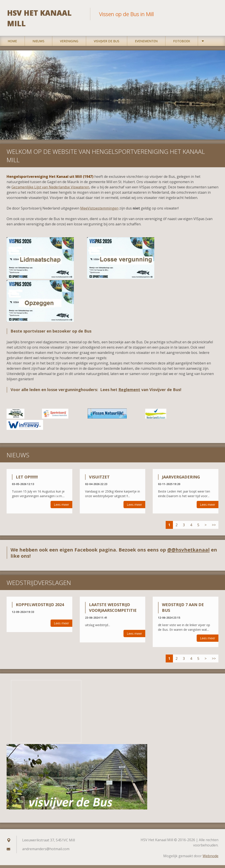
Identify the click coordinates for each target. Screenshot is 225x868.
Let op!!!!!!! (27, 480)
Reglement (129, 392)
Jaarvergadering (181, 480)
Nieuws (38, 44)
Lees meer (61, 507)
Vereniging (69, 44)
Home (12, 44)
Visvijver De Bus (107, 44)
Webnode (210, 859)
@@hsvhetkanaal (188, 552)
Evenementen (146, 44)
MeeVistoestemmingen (99, 211)
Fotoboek (182, 44)
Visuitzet (99, 480)
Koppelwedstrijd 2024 (40, 607)
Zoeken (214, 13)
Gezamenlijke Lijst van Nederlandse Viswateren (50, 190)
